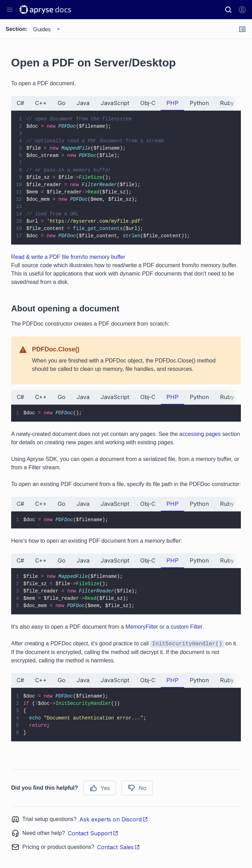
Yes (100, 788)
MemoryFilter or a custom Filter (164, 627)
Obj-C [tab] (148, 103)
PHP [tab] (172, 103)
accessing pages (200, 434)
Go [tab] (62, 103)
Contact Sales (119, 847)
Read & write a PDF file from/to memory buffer (68, 257)
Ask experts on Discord (114, 819)
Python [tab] (199, 103)
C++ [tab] (41, 103)
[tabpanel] (126, 178)
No (137, 788)
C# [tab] (20, 103)
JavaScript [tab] (115, 103)
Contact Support (93, 833)
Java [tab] (83, 103)
